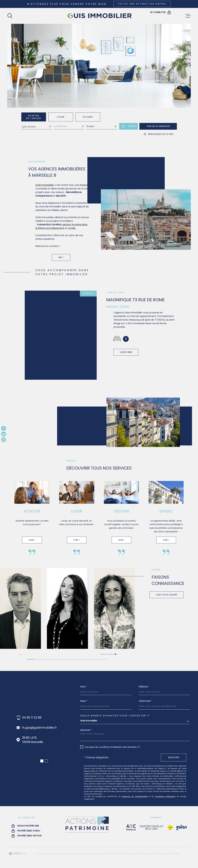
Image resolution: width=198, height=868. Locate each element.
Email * (84, 701)
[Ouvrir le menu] (188, 16)
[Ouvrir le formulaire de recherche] (129, 126)
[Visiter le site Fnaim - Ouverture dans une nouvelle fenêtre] (170, 827)
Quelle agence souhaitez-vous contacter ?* (115, 715)
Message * (86, 730)
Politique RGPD (165, 854)
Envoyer (174, 757)
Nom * (84, 687)
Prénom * (144, 687)
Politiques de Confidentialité (135, 796)
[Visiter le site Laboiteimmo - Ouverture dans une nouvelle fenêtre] (18, 854)
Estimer (88, 117)
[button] (108, 654)
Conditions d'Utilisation (165, 796)
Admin (153, 854)
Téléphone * (145, 701)
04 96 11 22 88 (32, 718)
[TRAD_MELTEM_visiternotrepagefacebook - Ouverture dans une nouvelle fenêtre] (4, 428)
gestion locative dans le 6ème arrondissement (61, 231)
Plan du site (114, 854)
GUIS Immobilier (45, 190)
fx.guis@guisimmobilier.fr (39, 728)
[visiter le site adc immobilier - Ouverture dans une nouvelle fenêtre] (131, 827)
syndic (72, 233)
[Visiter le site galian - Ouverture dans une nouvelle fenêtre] (181, 827)
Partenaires (143, 854)
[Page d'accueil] (99, 16)
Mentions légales (129, 854)
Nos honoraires (100, 854)
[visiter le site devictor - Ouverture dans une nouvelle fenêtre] (151, 827)
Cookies (177, 854)
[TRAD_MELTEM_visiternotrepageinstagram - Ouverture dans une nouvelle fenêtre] (4, 440)
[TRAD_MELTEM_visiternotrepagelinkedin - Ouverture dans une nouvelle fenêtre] (4, 434)
